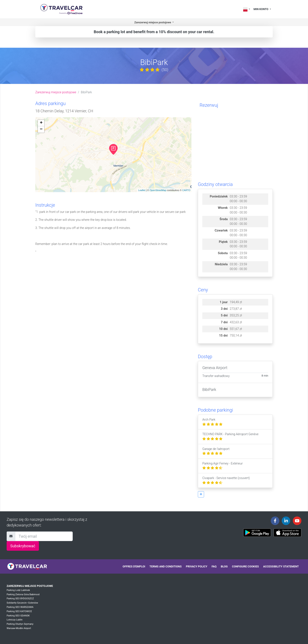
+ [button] (41, 123)
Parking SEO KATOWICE (19, 611)
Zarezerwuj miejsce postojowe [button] (153, 22)
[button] (201, 494)
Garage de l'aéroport (216, 451)
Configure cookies (246, 566)
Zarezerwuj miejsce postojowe (56, 92)
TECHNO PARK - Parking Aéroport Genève (230, 437)
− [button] (41, 129)
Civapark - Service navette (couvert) (226, 480)
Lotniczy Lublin (15, 620)
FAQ (214, 566)
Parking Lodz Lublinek (18, 590)
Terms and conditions (166, 566)
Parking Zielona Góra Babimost (23, 594)
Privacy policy (197, 566)
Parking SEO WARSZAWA (20, 607)
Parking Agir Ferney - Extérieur (223, 466)
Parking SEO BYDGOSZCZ (20, 599)
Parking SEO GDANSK (18, 616)
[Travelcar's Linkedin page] (286, 521)
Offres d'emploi (134, 566)
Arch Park (212, 422)
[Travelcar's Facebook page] (275, 521)
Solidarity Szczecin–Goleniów (22, 603)
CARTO (186, 190)
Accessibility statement (281, 566)
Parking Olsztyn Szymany (20, 624)
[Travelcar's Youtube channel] (297, 521)
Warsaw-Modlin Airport (19, 628)
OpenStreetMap (158, 190)
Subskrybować (23, 546)
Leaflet (142, 190)
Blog (224, 566)
